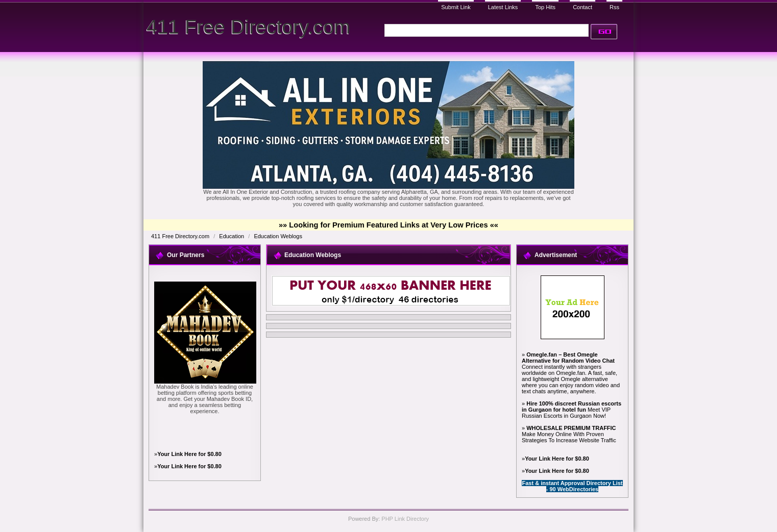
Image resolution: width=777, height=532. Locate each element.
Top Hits (545, 7)
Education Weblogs (278, 236)
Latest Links (503, 7)
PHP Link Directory (405, 519)
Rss (614, 7)
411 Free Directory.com (248, 27)
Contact (582, 7)
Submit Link (456, 7)
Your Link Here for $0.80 (189, 454)
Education (232, 236)
